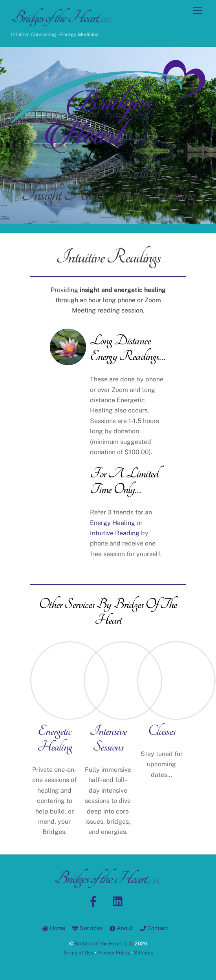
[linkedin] (120, 901)
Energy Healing (113, 523)
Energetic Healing (55, 739)
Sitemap (144, 953)
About (121, 928)
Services (87, 928)
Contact (154, 928)
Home (54, 928)
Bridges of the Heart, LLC (104, 944)
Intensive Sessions (108, 739)
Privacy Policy (114, 953)
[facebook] (95, 901)
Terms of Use (78, 953)
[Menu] (198, 11)
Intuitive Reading (115, 533)
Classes (162, 731)
